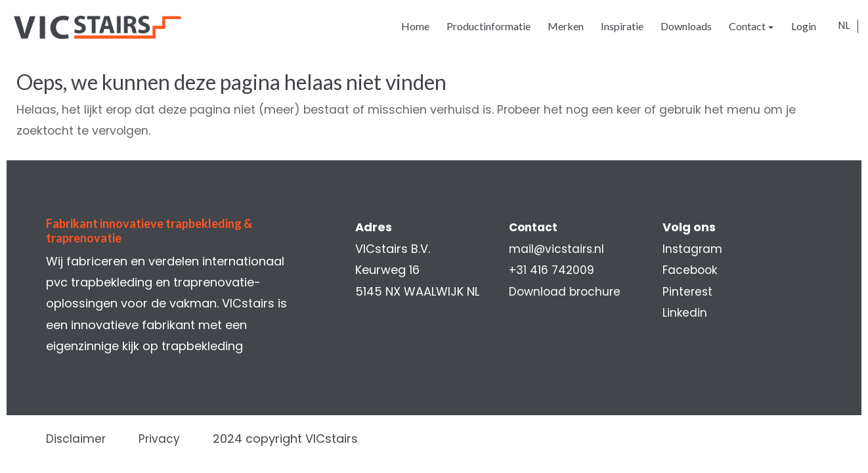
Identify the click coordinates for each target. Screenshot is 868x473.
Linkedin (683, 312)
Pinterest (685, 291)
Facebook (689, 270)
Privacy (167, 439)
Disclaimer (83, 439)
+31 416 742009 (552, 270)
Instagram (690, 249)
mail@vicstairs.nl (557, 249)
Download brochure (566, 291)
